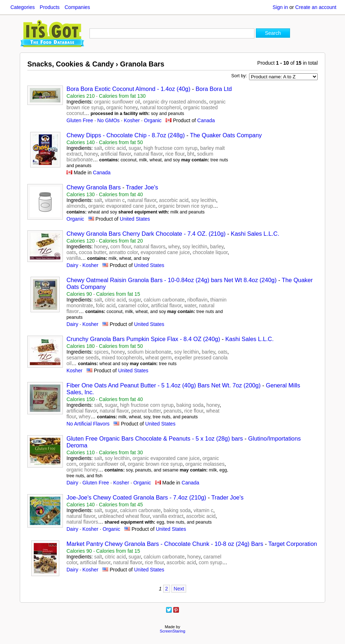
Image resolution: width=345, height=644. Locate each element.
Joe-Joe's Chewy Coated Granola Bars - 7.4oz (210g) (136, 497)
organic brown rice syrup (186, 206)
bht (191, 154)
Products (50, 7)
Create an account (316, 7)
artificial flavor (116, 154)
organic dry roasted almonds (174, 102)
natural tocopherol (160, 107)
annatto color (123, 252)
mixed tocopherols (122, 358)
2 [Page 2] (167, 589)
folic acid (106, 305)
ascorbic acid (174, 200)
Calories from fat (122, 96)
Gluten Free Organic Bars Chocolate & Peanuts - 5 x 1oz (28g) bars (156, 438)
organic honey (122, 107)
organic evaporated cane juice (122, 206)
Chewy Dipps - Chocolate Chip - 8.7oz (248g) (126, 135)
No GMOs (109, 120)
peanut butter (146, 411)
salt (98, 148)
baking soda (190, 405)
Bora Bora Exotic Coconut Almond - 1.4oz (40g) (128, 89)
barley (217, 247)
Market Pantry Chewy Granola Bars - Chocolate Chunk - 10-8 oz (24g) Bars (166, 544)
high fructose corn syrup (171, 148)
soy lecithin (204, 200)
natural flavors (149, 247)
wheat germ (158, 358)
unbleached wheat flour (124, 516)
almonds (76, 206)
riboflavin (197, 300)
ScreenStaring (173, 631)
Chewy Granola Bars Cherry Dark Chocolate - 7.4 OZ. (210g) (146, 234)
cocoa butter (92, 252)
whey (174, 247)
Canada (206, 120)
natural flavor (148, 154)
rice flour (175, 154)
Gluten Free (80, 120)
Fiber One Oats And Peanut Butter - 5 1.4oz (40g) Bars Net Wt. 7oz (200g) (164, 385)
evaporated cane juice (165, 252)
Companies (77, 7)
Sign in (280, 7)
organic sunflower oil (117, 102)
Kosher (132, 120)
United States (135, 219)
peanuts (172, 411)
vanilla (74, 258)
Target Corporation (293, 544)
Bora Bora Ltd (214, 89)
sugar (135, 148)
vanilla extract (168, 516)
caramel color (133, 305)
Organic (153, 120)
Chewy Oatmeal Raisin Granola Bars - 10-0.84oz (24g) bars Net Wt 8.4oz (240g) (172, 280)
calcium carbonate (164, 300)
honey (91, 154)
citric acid (115, 148)
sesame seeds (83, 358)
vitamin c (115, 200)
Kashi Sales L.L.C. (255, 234)
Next (179, 589)
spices (101, 352)
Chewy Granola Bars (94, 187)
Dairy (72, 265)
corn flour (121, 247)
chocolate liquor (210, 252)
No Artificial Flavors (88, 424)
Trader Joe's (142, 187)
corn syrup (210, 562)
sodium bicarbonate (149, 352)
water (190, 305)
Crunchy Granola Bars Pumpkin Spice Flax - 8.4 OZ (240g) (143, 339)
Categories (23, 7)
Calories (81, 96)
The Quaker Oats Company (226, 135)
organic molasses (205, 464)
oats (71, 252)
